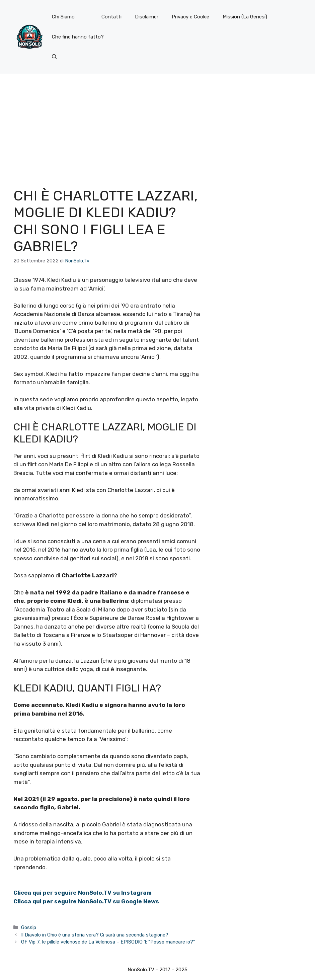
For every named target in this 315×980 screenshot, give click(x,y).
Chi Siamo (63, 17)
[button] (54, 57)
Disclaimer (147, 17)
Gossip (29, 927)
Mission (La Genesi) (245, 17)
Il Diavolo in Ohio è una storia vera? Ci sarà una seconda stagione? (95, 935)
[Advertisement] (157, 124)
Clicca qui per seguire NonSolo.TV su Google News (86, 901)
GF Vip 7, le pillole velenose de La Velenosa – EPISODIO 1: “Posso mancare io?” (108, 942)
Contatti (111, 17)
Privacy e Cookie (190, 17)
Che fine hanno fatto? (78, 37)
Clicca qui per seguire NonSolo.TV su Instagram (83, 893)
